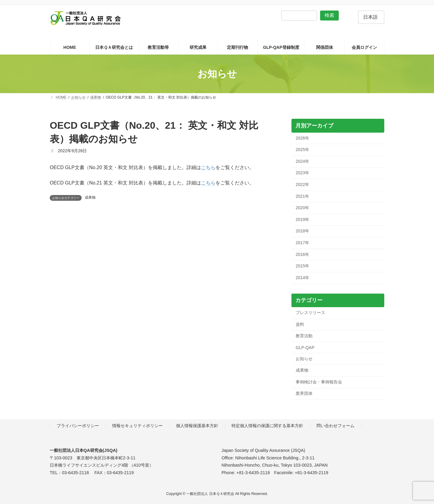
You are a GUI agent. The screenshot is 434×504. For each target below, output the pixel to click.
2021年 (302, 196)
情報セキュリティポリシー (137, 426)
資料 (300, 324)
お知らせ (304, 359)
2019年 (302, 219)
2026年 (302, 138)
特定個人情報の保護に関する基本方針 (267, 426)
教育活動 (304, 336)
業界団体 (304, 394)
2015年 (302, 266)
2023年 (302, 173)
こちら (208, 167)
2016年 (302, 254)
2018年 (302, 231)
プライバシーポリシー (78, 426)
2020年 (302, 208)
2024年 (302, 161)
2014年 (302, 278)
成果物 (90, 197)
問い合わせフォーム (335, 426)
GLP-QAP (305, 348)
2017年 (302, 243)
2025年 (302, 150)
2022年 (302, 184)
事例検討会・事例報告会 (319, 382)
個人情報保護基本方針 (197, 426)
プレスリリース (310, 313)
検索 (329, 15)
